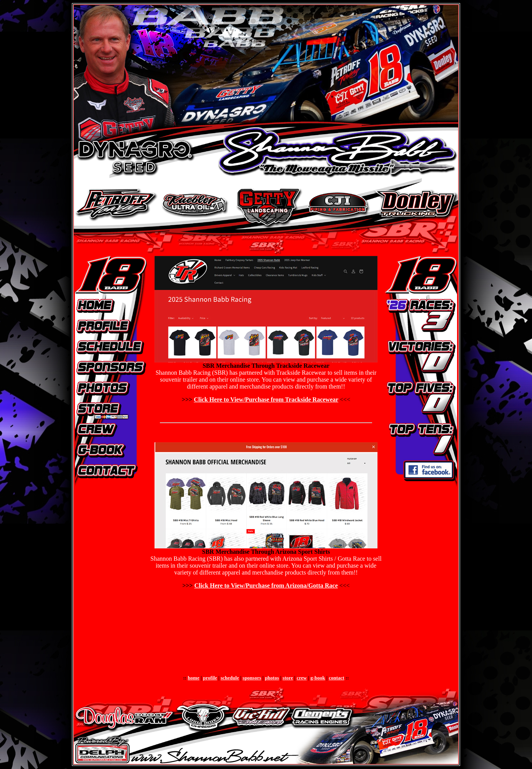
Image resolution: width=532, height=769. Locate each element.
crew (302, 678)
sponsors (252, 678)
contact (336, 678)
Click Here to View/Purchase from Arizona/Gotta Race (266, 585)
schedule (230, 678)
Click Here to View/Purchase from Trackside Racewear (266, 399)
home (193, 678)
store (288, 678)
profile (210, 678)
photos (272, 678)
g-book (318, 678)
